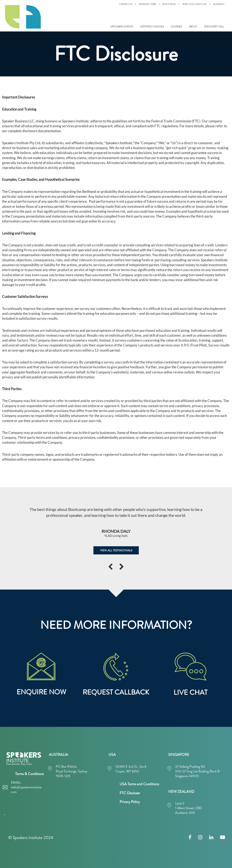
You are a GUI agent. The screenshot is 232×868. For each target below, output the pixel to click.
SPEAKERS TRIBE (147, 4)
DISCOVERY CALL (214, 27)
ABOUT (193, 27)
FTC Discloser (130, 793)
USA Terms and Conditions (139, 784)
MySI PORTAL (169, 4)
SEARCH (219, 4)
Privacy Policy (130, 802)
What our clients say (195, 4)
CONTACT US (126, 4)
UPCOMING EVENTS (122, 27)
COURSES (176, 27)
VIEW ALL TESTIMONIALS (116, 550)
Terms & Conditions (29, 774)
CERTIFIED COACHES (152, 27)
